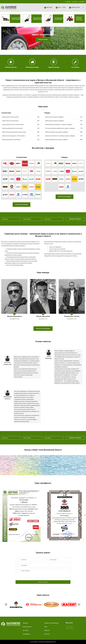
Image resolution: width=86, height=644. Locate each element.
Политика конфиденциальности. (47, 642)
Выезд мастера (27, 627)
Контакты (47, 634)
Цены (46, 627)
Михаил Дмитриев (43, 316)
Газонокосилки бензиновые (59, 19)
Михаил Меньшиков (14, 316)
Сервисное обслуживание (51, 623)
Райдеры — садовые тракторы (79, 19)
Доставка (26, 630)
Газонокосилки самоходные (16, 19)
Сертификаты (27, 634)
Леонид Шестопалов (72, 316)
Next (79, 605)
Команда (25, 623)
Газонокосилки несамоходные (38, 19)
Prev (6, 605)
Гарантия (47, 630)
